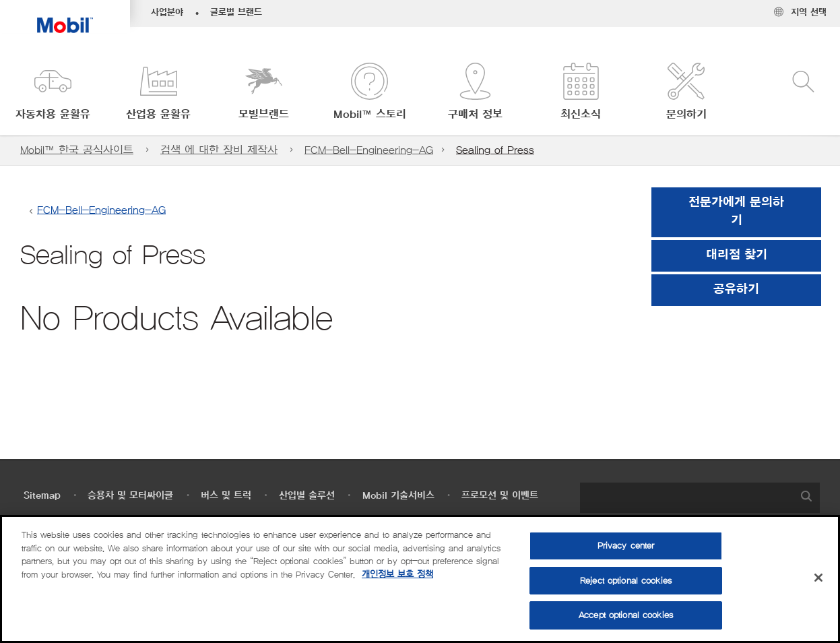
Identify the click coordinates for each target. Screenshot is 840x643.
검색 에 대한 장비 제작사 (219, 150)
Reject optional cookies (626, 581)
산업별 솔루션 (307, 496)
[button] (53, 93)
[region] (420, 579)
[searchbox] (686, 498)
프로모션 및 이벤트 (500, 496)
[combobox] (700, 498)
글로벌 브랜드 (236, 13)
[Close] (818, 578)
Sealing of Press (495, 150)
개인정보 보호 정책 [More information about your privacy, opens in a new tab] (397, 575)
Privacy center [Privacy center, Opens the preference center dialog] (626, 546)
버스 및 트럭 (226, 496)
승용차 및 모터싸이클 (130, 496)
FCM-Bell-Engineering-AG (369, 150)
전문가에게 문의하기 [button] (736, 212)
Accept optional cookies (626, 615)
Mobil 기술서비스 (398, 496)
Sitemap (42, 496)
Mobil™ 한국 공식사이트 (77, 150)
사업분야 (167, 13)
